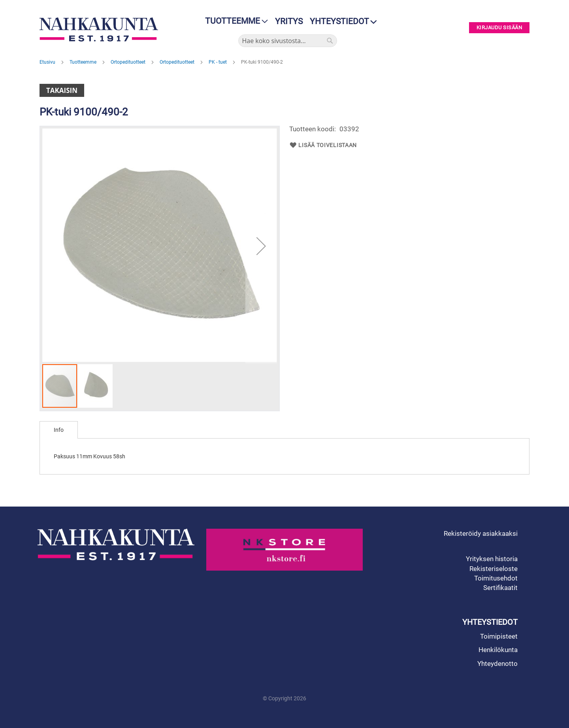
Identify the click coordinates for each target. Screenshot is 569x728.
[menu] (234, 21)
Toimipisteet (499, 636)
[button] (261, 246)
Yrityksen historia (492, 559)
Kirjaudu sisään (499, 28)
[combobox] (288, 41)
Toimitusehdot (496, 578)
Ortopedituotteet (129, 62)
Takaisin (62, 90)
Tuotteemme (84, 62)
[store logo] (101, 29)
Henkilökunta (498, 650)
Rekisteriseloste (494, 569)
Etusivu (48, 62)
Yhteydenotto (497, 664)
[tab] (59, 430)
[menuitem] (234, 21)
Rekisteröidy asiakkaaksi (481, 533)
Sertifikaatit (500, 588)
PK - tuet (218, 62)
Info (59, 430)
